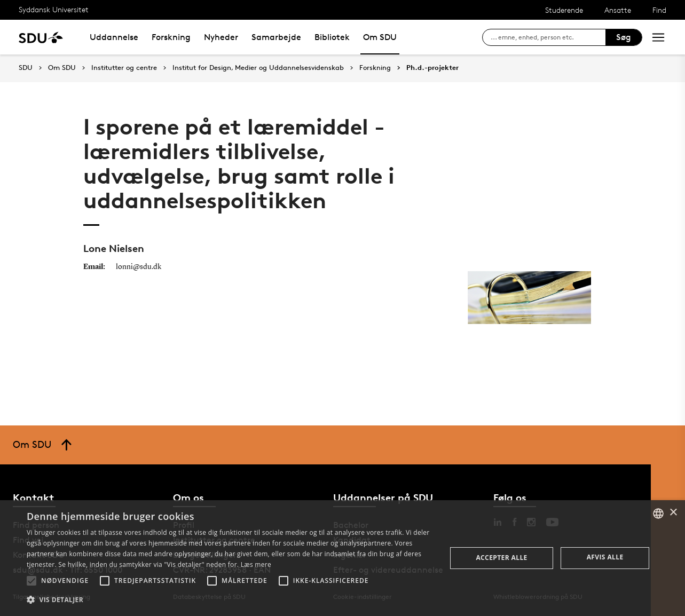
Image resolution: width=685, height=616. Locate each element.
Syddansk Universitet (54, 9)
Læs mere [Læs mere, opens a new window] (256, 564)
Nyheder (221, 37)
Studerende (564, 10)
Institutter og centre (124, 68)
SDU (26, 68)
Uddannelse (114, 37)
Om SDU (380, 37)
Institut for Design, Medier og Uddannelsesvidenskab (258, 68)
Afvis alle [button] (605, 557)
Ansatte (618, 10)
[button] (32, 581)
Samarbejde (276, 37)
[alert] (342, 558)
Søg (624, 37)
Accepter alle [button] (501, 558)
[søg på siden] (548, 37)
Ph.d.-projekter (432, 68)
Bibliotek (332, 37)
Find (659, 10)
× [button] (673, 513)
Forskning (171, 37)
